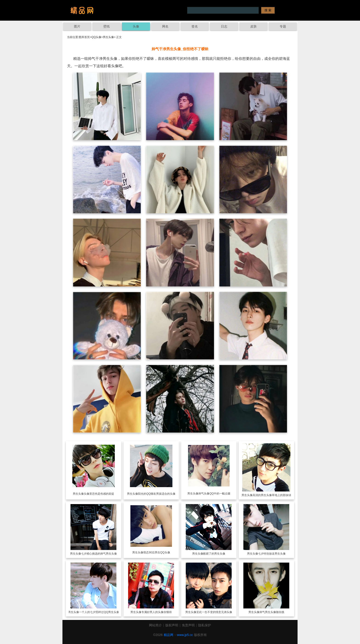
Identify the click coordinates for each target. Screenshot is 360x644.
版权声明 (172, 625)
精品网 (169, 635)
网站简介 (155, 625)
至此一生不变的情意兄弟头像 (214, 612)
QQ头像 (96, 37)
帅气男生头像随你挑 (272, 612)
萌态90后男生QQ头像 (157, 552)
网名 (165, 26)
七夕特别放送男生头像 (272, 554)
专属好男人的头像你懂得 (157, 612)
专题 (283, 26)
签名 (195, 26)
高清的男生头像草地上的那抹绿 (272, 495)
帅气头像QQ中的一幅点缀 (214, 494)
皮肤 (253, 26)
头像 (136, 26)
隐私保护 (205, 625)
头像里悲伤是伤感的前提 (99, 494)
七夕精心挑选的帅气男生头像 (99, 554)
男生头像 (108, 37)
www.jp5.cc (185, 635)
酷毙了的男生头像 (214, 554)
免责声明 (188, 625)
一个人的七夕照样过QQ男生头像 (99, 612)
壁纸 (107, 26)
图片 (77, 26)
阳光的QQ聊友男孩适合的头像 (157, 494)
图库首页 (84, 37)
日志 (224, 26)
